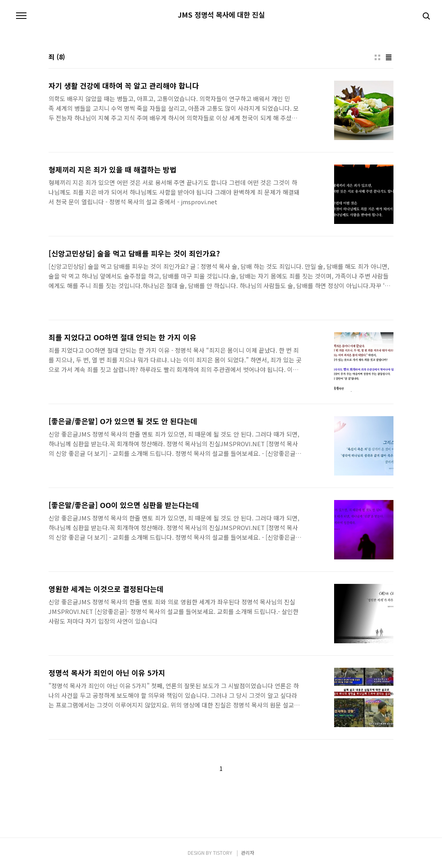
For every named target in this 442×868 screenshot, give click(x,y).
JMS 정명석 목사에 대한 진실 (221, 15)
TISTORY (223, 853)
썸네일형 (377, 57)
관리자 (248, 853)
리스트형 (389, 57)
